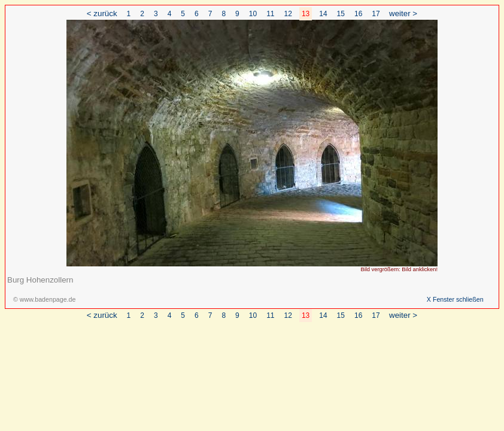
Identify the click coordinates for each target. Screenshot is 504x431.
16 (358, 14)
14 (323, 14)
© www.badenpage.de (44, 299)
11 (270, 14)
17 (376, 14)
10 (253, 14)
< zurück (102, 13)
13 (306, 14)
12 (288, 14)
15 (341, 14)
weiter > (403, 13)
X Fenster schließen (455, 299)
